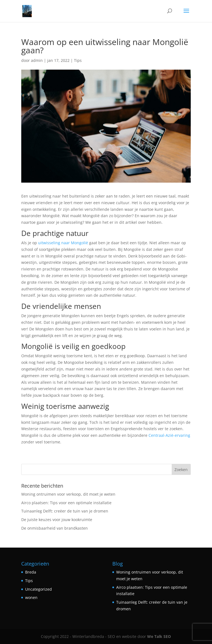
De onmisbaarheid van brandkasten (55, 528)
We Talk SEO (159, 636)
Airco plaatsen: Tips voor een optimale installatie (66, 503)
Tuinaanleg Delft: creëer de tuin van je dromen (65, 511)
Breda (31, 572)
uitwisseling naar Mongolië (63, 243)
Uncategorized (39, 589)
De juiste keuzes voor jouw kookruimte (57, 520)
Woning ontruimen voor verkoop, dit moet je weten (68, 494)
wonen (31, 597)
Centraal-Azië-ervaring (169, 435)
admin (37, 60)
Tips (78, 60)
